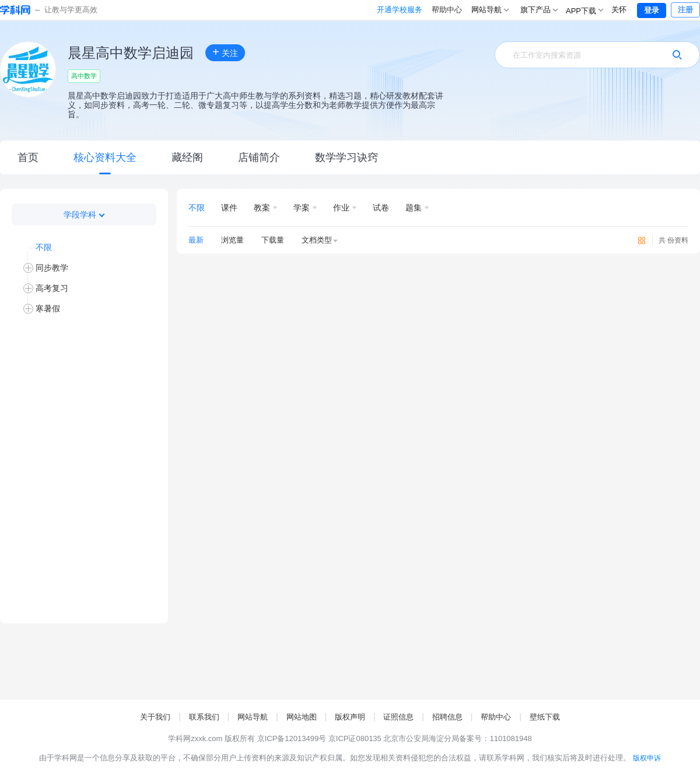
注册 (685, 10)
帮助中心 (398, 10)
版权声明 (350, 717)
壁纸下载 (545, 717)
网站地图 (302, 717)
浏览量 (232, 240)
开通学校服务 (351, 10)
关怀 (619, 10)
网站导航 (253, 717)
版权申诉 (647, 758)
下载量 (273, 240)
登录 (652, 10)
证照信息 (398, 717)
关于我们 (155, 717)
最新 (196, 240)
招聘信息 (447, 717)
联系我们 (204, 717)
